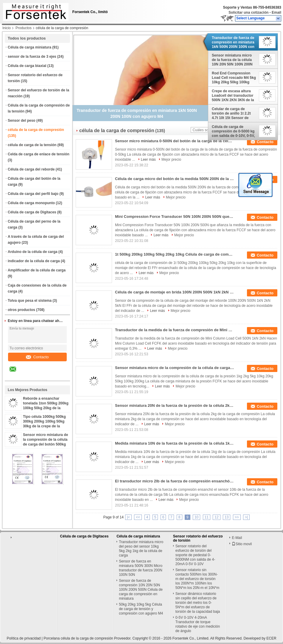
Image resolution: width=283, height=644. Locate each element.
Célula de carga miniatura (29, 47)
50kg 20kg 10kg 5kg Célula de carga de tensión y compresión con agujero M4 (141, 609)
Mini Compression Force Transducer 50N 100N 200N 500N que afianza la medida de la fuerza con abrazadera (175, 217)
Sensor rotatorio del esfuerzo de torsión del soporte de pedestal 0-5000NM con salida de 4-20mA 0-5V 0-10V (195, 555)
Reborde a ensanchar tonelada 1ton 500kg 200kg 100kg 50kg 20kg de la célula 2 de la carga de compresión (46, 408)
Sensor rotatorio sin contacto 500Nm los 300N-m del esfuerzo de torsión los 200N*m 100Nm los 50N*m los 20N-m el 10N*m (197, 579)
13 (227, 517)
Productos (24, 28)
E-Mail (237, 538)
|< (128, 517)
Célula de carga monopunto (31, 203)
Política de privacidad (24, 638)
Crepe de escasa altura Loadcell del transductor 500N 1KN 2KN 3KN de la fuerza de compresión (233, 96)
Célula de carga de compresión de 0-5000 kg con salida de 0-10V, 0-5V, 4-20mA (233, 131)
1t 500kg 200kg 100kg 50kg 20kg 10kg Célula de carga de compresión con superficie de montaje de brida (175, 254)
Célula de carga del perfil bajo (33, 194)
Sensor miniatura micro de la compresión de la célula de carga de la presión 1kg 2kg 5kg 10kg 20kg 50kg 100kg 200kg (175, 368)
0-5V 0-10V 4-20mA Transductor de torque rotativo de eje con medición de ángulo (198, 624)
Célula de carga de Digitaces (32, 212)
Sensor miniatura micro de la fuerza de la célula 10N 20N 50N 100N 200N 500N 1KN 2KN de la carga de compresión (234, 60)
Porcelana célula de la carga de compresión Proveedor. (88, 638)
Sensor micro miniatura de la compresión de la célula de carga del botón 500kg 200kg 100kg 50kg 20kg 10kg (45, 444)
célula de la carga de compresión (36, 130)
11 (207, 517)
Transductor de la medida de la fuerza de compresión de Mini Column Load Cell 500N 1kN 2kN (175, 330)
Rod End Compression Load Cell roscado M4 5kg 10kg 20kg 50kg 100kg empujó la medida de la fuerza (234, 78)
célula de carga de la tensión (32, 145)
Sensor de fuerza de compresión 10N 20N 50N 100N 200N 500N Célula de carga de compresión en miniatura (141, 590)
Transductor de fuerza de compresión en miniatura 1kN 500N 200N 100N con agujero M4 (233, 42)
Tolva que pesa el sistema (30, 301)
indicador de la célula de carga (34, 261)
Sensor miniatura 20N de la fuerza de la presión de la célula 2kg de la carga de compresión (175, 405)
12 (216, 517)
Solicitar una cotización (248, 12)
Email (276, 12)
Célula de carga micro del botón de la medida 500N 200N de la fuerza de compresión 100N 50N (175, 179)
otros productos (21, 310)
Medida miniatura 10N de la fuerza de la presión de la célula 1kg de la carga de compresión (175, 443)
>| (246, 517)
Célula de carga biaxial (27, 66)
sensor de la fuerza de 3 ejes (32, 57)
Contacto (37, 357)
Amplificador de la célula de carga (37, 270)
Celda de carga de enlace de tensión (39, 154)
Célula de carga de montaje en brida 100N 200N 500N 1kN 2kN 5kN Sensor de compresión (175, 292)
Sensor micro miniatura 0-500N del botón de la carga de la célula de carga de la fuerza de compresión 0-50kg (175, 141)
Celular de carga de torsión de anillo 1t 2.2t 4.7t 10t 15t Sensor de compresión (231, 113)
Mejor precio (171, 160)
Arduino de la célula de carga (33, 252)
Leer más (148, 160)
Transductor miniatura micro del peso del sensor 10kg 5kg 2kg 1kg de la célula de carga (141, 549)
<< (138, 517)
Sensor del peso (22, 121)
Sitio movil (242, 544)
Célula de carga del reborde (31, 169)
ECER (271, 638)
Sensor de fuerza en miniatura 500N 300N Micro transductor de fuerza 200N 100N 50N (141, 568)
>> (237, 517)
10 (196, 517)
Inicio (7, 28)
